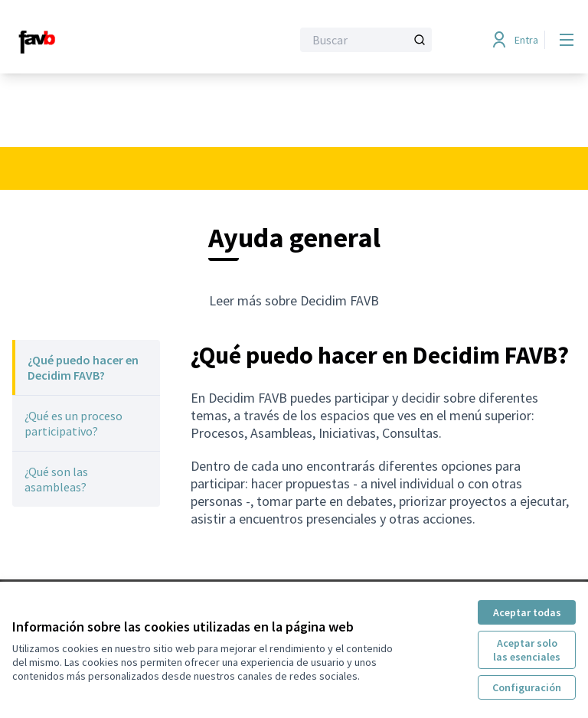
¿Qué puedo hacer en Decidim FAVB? (83, 367)
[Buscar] (366, 40)
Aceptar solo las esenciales (527, 650)
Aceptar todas (527, 612)
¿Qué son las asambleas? (56, 479)
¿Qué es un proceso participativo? (73, 423)
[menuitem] (86, 367)
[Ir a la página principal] (114, 40)
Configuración (527, 687)
